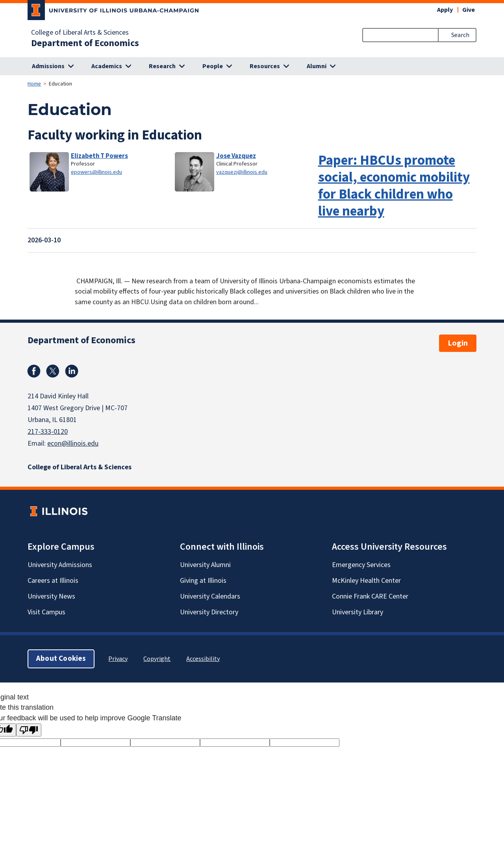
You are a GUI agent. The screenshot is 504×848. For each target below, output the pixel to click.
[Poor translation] (29, 730)
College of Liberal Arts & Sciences (80, 33)
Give (469, 10)
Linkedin (72, 371)
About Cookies (61, 659)
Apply (445, 10)
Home (34, 84)
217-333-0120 (48, 432)
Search (460, 35)
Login (458, 343)
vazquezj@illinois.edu (242, 172)
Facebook (34, 371)
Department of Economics (85, 43)
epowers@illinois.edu (96, 172)
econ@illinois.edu (73, 444)
